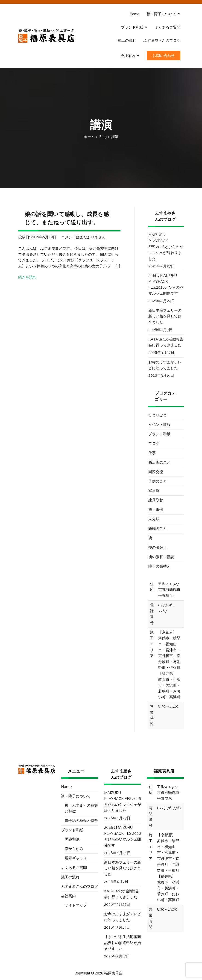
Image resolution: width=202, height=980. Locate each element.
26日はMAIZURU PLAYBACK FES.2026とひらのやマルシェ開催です (166, 284)
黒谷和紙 (72, 839)
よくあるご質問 (167, 27)
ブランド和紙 (132, 27)
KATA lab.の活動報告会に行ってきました (166, 342)
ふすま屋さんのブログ (162, 40)
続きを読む (27, 277)
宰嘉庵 (154, 491)
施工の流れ (127, 40)
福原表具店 (113, 973)
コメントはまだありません (83, 237)
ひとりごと (158, 415)
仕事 (152, 453)
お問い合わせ (164, 56)
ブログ (154, 443)
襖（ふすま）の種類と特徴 (81, 808)
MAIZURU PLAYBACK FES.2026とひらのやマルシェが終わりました (166, 247)
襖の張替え (158, 547)
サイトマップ (76, 905)
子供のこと (158, 481)
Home (135, 14)
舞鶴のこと (158, 528)
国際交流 (156, 472)
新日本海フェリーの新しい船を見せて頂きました (165, 316)
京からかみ (74, 849)
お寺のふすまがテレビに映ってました (165, 365)
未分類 (154, 519)
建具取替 (156, 500)
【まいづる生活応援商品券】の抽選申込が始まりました (123, 943)
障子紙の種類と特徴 (81, 821)
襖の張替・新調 (161, 557)
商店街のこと (159, 462)
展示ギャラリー (78, 858)
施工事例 (156, 510)
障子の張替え (159, 566)
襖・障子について (161, 14)
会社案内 (128, 56)
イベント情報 (159, 425)
